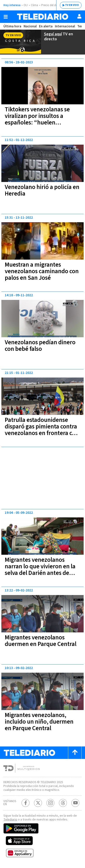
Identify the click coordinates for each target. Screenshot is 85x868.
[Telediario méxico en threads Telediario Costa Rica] (63, 803)
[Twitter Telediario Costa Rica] (38, 803)
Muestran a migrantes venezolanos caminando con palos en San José (42, 271)
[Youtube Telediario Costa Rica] (75, 803)
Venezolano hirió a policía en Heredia (42, 190)
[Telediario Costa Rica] (43, 17)
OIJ (26, 5)
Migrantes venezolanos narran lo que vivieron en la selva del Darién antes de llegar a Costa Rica (40, 570)
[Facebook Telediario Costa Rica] (25, 803)
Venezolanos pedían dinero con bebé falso (40, 346)
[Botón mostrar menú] (6, 17)
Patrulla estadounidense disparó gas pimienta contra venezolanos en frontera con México (42, 430)
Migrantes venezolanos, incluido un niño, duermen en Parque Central (39, 722)
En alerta (46, 26)
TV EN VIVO (72, 5)
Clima (34, 5)
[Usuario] (79, 16)
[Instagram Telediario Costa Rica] (50, 803)
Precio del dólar (51, 5)
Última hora (12, 26)
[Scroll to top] (75, 753)
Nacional (30, 26)
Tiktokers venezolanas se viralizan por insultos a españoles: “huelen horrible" (37, 119)
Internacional (65, 26)
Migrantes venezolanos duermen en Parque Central (41, 641)
